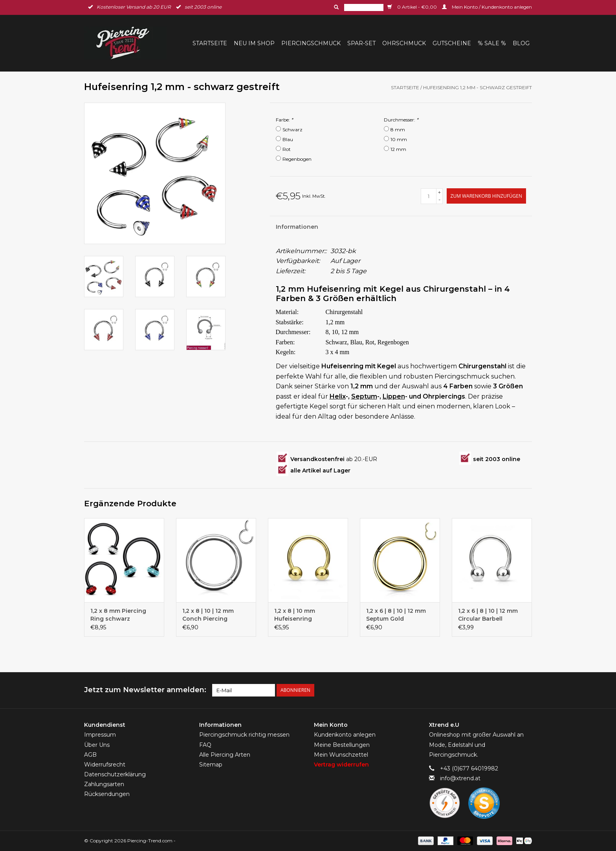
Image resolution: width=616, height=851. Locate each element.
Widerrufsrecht (105, 765)
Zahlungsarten (104, 784)
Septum (364, 396)
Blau (288, 139)
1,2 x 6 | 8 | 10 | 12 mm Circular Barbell (488, 615)
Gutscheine (452, 43)
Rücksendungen (107, 794)
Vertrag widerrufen (341, 765)
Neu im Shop (254, 43)
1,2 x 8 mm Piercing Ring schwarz (118, 615)
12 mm (398, 149)
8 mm (398, 130)
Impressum (100, 735)
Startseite (210, 43)
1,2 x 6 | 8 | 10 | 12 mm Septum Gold (396, 615)
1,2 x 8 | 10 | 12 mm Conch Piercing (208, 615)
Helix (338, 396)
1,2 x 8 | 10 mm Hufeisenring (295, 615)
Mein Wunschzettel (341, 755)
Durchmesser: (401, 120)
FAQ (205, 745)
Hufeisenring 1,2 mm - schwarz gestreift (478, 87)
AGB (90, 755)
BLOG (521, 43)
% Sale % (492, 43)
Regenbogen (297, 159)
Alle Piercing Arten (225, 755)
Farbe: (284, 120)
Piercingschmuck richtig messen (244, 735)
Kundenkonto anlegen (345, 735)
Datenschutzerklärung (115, 774)
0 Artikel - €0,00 (413, 7)
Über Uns (97, 745)
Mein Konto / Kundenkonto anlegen (487, 7)
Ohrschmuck (404, 43)
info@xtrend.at (460, 778)
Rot (287, 149)
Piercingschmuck (311, 43)
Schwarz (292, 130)
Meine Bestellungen (342, 745)
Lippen (394, 396)
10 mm (399, 139)
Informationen (297, 227)
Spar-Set (361, 43)
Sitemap (211, 765)
